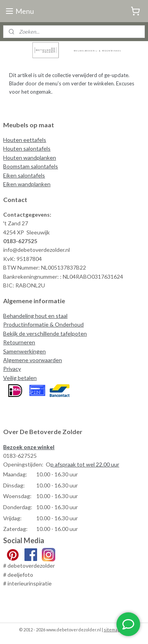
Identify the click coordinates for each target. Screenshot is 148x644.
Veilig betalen (20, 378)
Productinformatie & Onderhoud (43, 324)
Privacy (12, 369)
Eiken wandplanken (27, 184)
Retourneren (19, 342)
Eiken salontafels (24, 175)
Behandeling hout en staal (35, 316)
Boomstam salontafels (31, 166)
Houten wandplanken (30, 158)
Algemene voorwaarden (33, 360)
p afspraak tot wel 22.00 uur (85, 464)
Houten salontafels (27, 148)
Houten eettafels (25, 140)
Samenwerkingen (24, 351)
